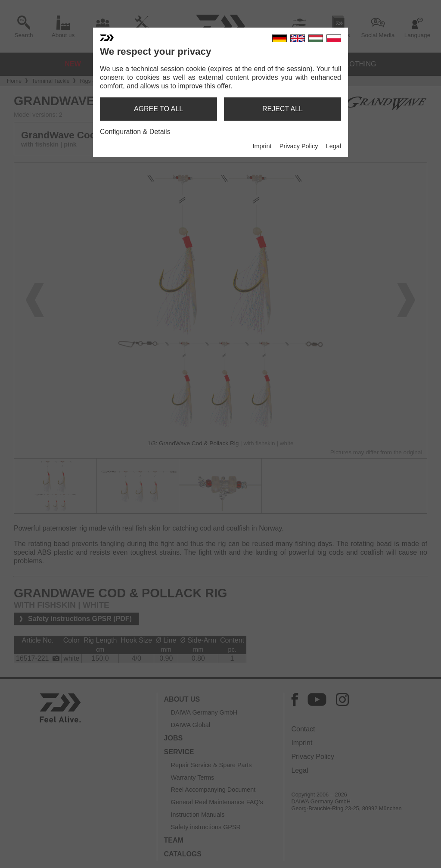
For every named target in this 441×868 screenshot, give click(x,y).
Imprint (262, 146)
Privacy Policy (299, 146)
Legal (334, 146)
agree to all (158, 109)
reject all (283, 109)
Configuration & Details (135, 132)
